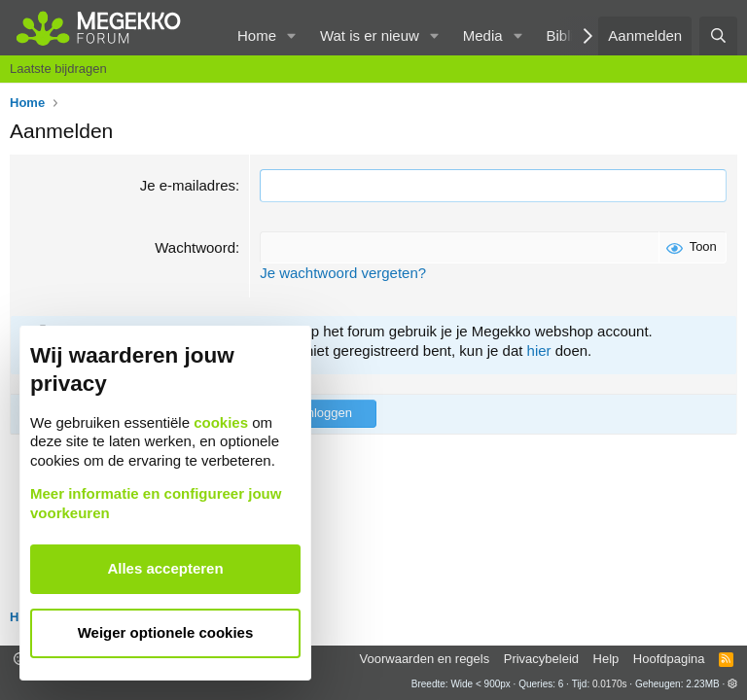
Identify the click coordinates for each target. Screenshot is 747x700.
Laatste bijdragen (58, 69)
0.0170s (610, 684)
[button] (292, 36)
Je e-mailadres (188, 185)
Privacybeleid (541, 659)
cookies (221, 422)
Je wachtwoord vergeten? (343, 273)
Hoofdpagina (669, 659)
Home (257, 35)
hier (539, 350)
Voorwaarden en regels (425, 659)
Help (606, 659)
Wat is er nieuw (370, 35)
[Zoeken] (718, 36)
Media (483, 35)
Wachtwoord (195, 247)
